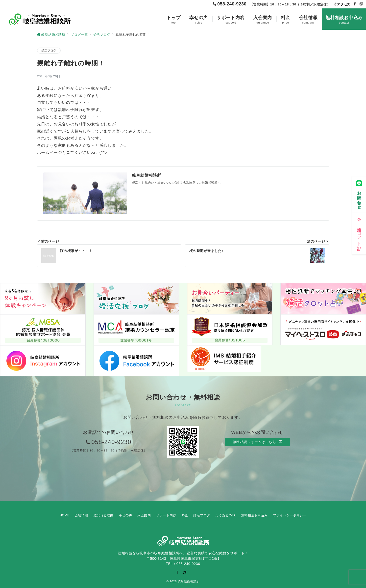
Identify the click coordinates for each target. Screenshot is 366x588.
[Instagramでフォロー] (361, 4)
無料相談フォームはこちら (258, 442)
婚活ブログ (49, 50)
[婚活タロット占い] (359, 232)
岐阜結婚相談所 (189, 581)
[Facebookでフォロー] (355, 4)
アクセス (342, 4)
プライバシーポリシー (290, 515)
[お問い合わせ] (359, 193)
